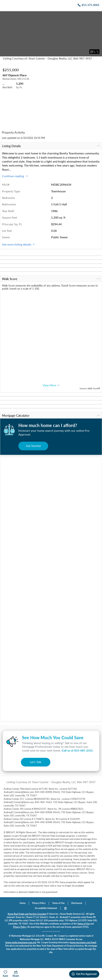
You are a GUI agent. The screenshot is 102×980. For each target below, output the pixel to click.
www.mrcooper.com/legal (83, 942)
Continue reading (15, 176)
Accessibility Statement (46, 908)
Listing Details (51, 146)
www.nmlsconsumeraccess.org (21, 942)
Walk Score (51, 279)
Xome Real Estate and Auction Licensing (27, 914)
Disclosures (77, 903)
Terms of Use (58, 903)
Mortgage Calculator (51, 416)
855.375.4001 (91, 5)
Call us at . (78, 750)
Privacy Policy (39, 903)
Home (23, 903)
